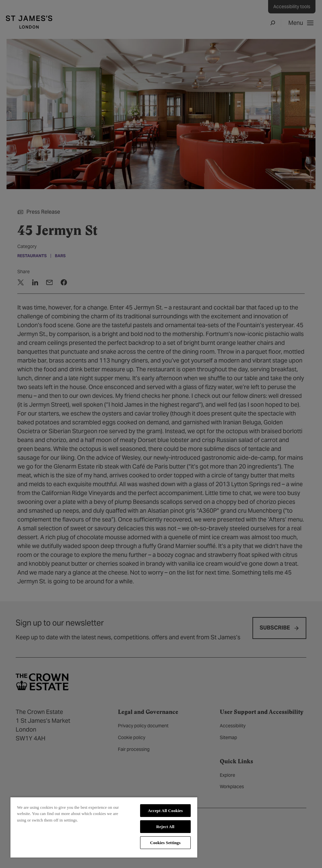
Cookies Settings (165, 843)
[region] (104, 827)
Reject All (165, 827)
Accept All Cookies (165, 811)
